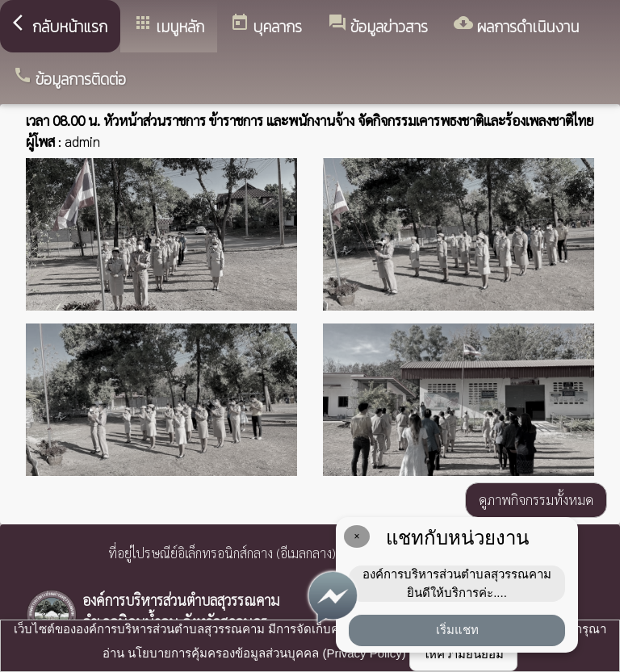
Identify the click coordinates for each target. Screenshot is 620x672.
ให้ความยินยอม (463, 654)
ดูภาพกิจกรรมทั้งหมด (536, 499)
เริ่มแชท (457, 630)
